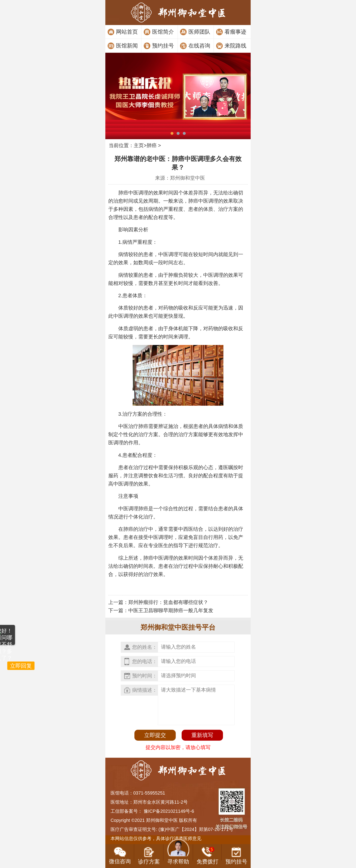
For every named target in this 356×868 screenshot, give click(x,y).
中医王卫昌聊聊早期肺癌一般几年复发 (171, 610)
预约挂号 (163, 46)
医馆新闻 (127, 46)
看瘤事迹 (235, 32)
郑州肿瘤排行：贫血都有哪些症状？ (168, 602)
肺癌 (152, 145)
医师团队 (199, 32)
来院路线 (235, 46)
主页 (139, 145)
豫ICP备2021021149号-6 (169, 811)
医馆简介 (163, 32)
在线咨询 (199, 46)
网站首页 (127, 32)
